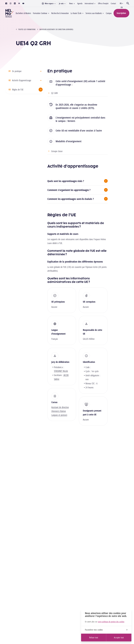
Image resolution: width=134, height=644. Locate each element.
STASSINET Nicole (61, 371)
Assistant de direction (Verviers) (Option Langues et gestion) (60, 411)
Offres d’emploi (103, 3)
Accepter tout (119, 638)
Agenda (80, 3)
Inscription (121, 13)
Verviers (71, 121)
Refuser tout (94, 638)
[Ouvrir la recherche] (128, 3)
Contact (113, 3)
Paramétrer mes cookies (106, 630)
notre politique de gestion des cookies (111, 622)
